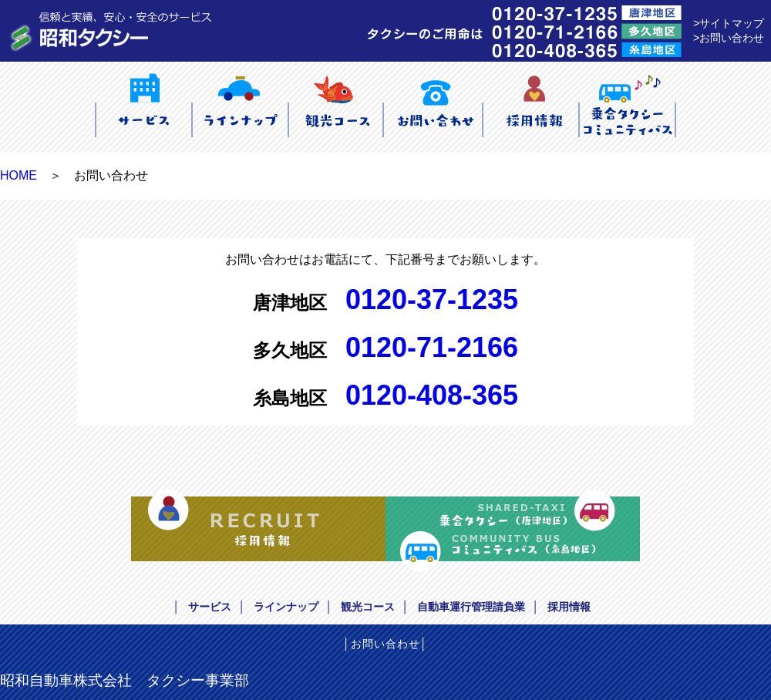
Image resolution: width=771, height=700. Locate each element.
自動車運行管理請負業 (471, 607)
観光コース (368, 607)
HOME (19, 175)
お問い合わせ (385, 644)
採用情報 (569, 607)
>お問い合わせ (729, 38)
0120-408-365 (432, 395)
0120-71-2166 (432, 347)
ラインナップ (286, 607)
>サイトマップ (729, 23)
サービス (210, 607)
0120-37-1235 (432, 300)
